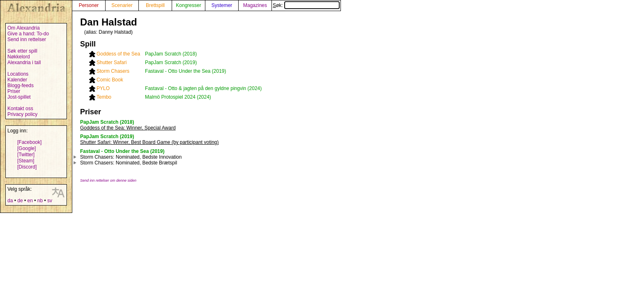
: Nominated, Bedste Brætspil (129, 163)
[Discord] (27, 167)
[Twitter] (26, 155)
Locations (18, 74)
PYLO (103, 88)
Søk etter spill (22, 51)
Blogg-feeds (21, 86)
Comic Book (110, 80)
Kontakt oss (20, 109)
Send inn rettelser (27, 39)
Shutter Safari (112, 62)
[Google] (26, 148)
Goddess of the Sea (118, 54)
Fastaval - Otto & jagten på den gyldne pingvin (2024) (203, 88)
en (30, 201)
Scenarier (122, 5)
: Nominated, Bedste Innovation (131, 157)
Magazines (255, 5)
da (10, 201)
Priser (14, 91)
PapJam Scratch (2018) (171, 54)
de (20, 201)
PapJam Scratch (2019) (171, 62)
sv (50, 201)
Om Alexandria (24, 28)
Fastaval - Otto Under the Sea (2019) (185, 71)
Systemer (222, 5)
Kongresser (188, 5)
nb (40, 201)
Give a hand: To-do (28, 34)
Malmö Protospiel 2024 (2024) (178, 97)
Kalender (17, 80)
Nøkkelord (19, 57)
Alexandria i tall (24, 62)
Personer (89, 5)
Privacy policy (22, 114)
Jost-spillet (19, 97)
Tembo (104, 97)
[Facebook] (29, 142)
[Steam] (26, 161)
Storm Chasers (113, 71)
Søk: (306, 5)
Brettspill (155, 5)
